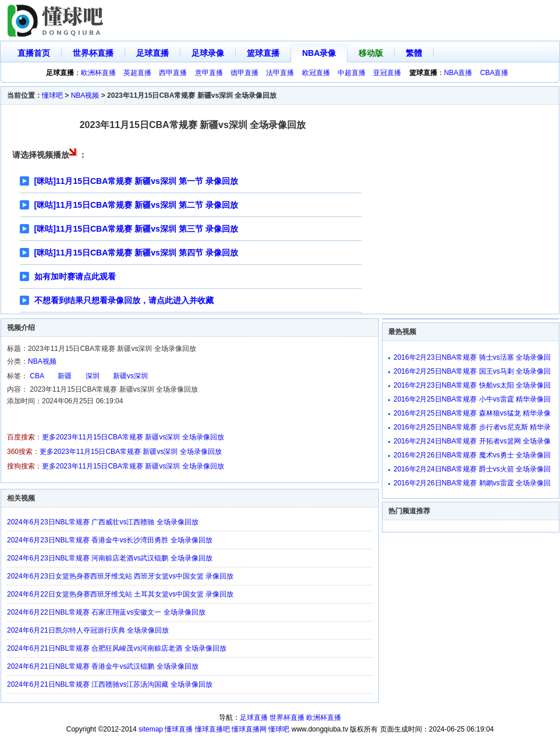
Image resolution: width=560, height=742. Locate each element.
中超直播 (352, 73)
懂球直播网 (249, 729)
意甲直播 (209, 73)
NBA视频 (85, 95)
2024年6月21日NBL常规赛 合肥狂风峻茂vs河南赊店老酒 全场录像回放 (117, 648)
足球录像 (208, 53)
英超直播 (137, 73)
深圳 (93, 376)
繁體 (414, 53)
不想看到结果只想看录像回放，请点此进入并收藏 (124, 300)
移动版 (371, 53)
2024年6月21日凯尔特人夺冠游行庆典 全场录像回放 (88, 630)
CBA (37, 376)
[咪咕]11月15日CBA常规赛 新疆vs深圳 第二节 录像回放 (136, 205)
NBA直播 (458, 73)
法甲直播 (280, 73)
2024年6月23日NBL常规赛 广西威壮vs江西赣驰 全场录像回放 (103, 522)
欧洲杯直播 (98, 73)
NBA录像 (319, 53)
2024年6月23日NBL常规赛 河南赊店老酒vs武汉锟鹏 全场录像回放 (110, 558)
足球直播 (153, 53)
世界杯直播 (93, 53)
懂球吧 (52, 95)
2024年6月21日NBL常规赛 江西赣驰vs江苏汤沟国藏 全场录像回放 (110, 684)
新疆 (65, 376)
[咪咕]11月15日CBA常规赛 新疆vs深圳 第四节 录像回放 (136, 253)
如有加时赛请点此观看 (75, 276)
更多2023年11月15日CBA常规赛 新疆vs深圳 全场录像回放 (133, 437)
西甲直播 (173, 73)
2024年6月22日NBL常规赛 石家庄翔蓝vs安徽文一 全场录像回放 (106, 612)
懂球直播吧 (212, 729)
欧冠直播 (316, 73)
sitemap (151, 729)
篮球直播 (263, 53)
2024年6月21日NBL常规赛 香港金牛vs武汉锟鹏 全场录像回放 (103, 666)
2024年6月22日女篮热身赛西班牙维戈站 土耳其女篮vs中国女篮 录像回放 (120, 594)
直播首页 (34, 53)
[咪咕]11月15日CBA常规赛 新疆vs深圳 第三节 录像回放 (136, 229)
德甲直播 (244, 73)
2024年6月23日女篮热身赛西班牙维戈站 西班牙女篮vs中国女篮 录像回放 (120, 576)
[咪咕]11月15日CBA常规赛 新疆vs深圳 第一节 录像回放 (136, 181)
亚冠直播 (387, 73)
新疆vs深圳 (130, 376)
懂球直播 (179, 729)
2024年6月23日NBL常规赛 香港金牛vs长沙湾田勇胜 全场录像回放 (110, 540)
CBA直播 (495, 73)
